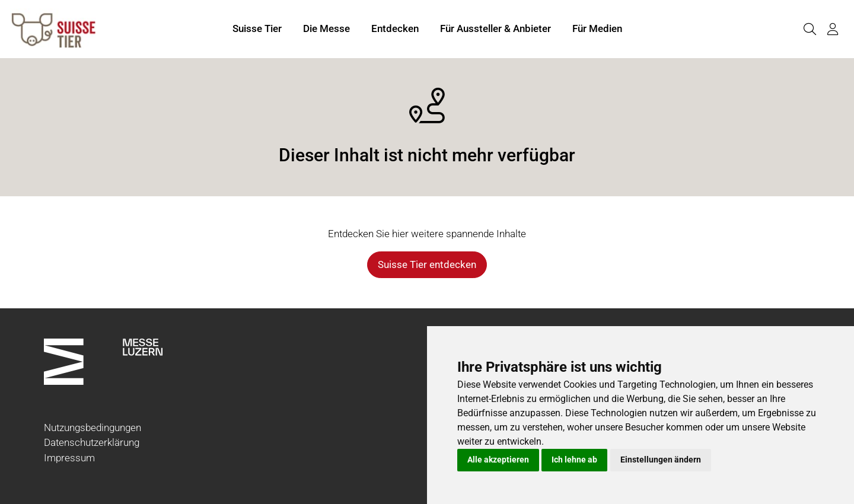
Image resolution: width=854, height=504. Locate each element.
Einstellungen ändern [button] (661, 460)
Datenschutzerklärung (92, 442)
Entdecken (395, 28)
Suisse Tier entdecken (427, 264)
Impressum (69, 458)
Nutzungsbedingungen (93, 428)
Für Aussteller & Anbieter (495, 28)
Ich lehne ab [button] (574, 460)
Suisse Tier (257, 28)
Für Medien (597, 28)
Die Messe (326, 28)
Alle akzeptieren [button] (498, 460)
